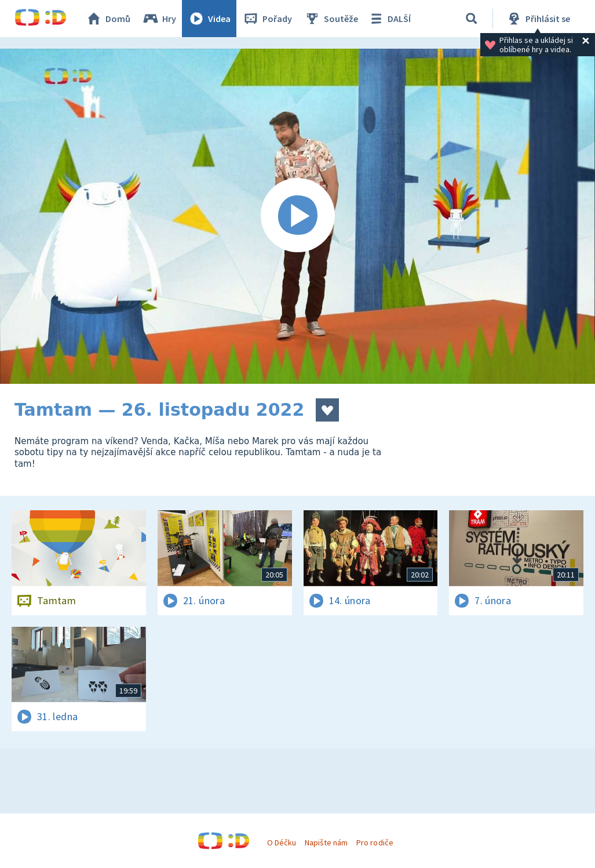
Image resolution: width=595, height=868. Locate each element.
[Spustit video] (297, 216)
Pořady (267, 19)
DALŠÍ (389, 19)
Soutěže (331, 19)
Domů (108, 19)
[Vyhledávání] (472, 19)
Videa (209, 19)
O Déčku (282, 842)
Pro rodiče (375, 842)
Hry (159, 19)
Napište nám (326, 842)
